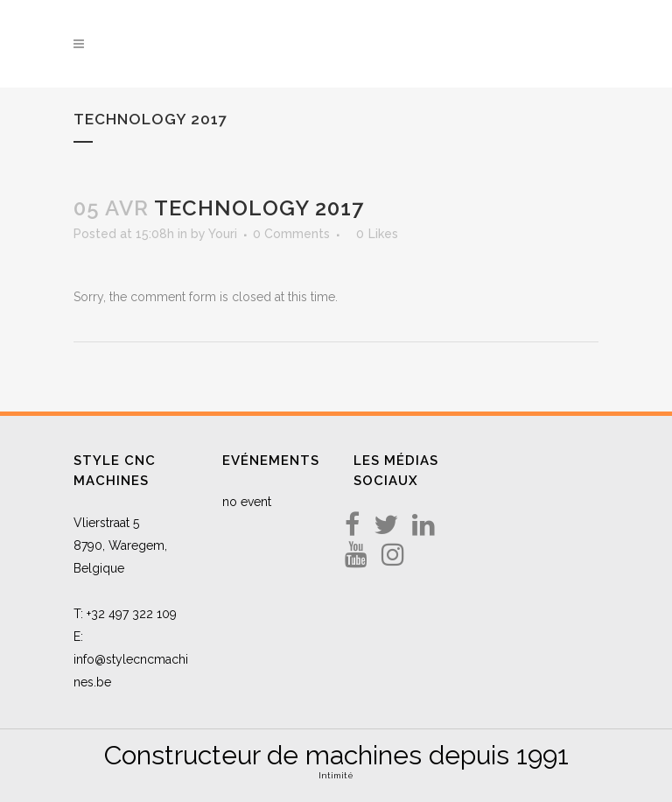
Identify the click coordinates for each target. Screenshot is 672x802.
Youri (223, 234)
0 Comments (291, 234)
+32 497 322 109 (132, 614)
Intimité (336, 775)
